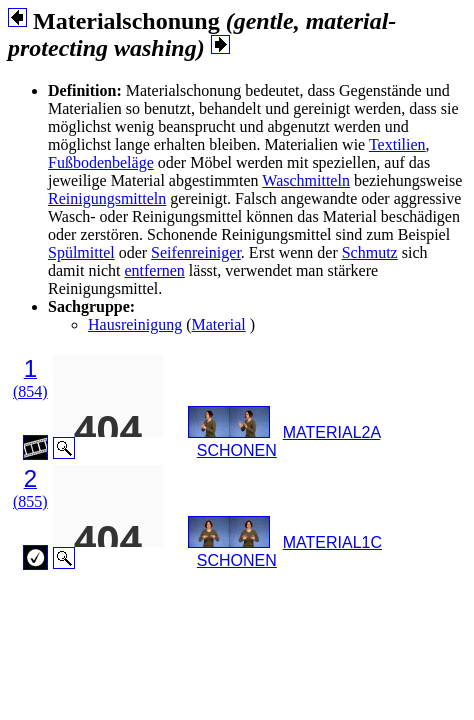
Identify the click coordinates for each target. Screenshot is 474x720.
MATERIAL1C (332, 542)
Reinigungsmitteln (107, 198)
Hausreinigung (135, 324)
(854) (30, 391)
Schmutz (370, 252)
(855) (30, 501)
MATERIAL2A (332, 432)
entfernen (154, 270)
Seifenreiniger (196, 252)
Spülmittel (81, 252)
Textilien (397, 144)
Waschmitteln (306, 180)
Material (219, 324)
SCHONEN (237, 450)
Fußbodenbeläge (101, 162)
